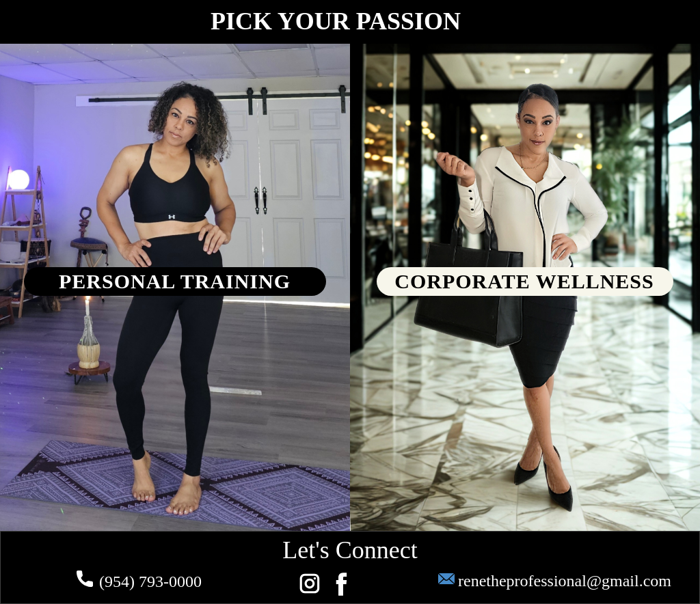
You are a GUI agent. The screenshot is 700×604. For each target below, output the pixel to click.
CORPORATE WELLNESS (524, 281)
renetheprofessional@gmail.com (555, 581)
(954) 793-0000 (139, 581)
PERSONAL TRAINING (175, 281)
